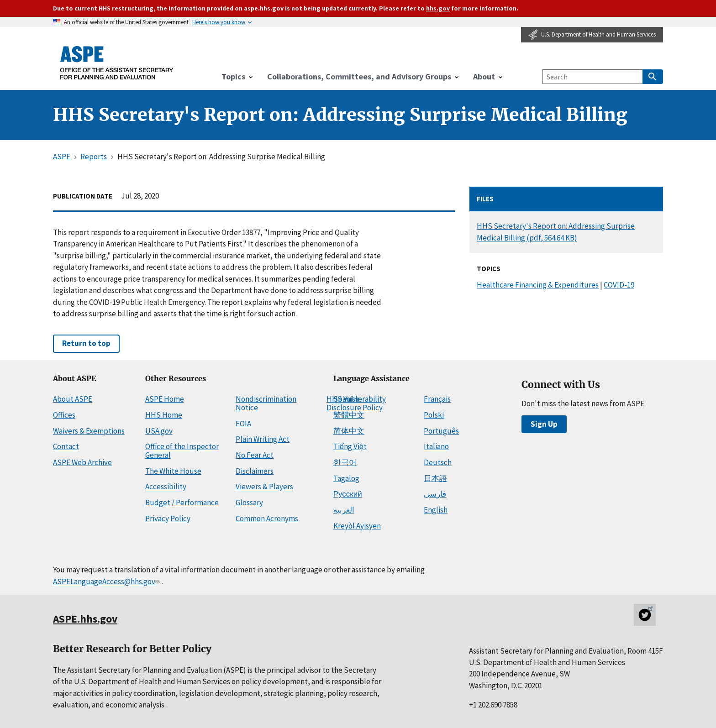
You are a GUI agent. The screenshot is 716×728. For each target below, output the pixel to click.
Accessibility (166, 487)
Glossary (249, 503)
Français (437, 399)
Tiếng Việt (350, 446)
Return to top (86, 343)
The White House (173, 471)
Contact (66, 446)
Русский (348, 494)
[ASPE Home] (117, 63)
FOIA (243, 424)
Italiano (436, 446)
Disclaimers (255, 471)
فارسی (435, 494)
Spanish (346, 399)
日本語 (435, 478)
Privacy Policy (168, 519)
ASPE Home (165, 399)
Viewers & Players (264, 487)
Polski (434, 415)
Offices (64, 415)
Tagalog (346, 478)
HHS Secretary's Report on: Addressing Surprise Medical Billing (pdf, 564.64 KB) (556, 232)
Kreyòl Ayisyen (357, 526)
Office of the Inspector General (182, 451)
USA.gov (159, 431)
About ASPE (73, 399)
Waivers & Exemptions (89, 431)
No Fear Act (255, 455)
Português (441, 431)
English (436, 510)
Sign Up (544, 424)
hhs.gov (438, 8)
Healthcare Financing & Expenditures (538, 285)
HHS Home (164, 415)
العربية (344, 510)
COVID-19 (619, 285)
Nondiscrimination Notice (266, 403)
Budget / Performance (182, 503)
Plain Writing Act (263, 439)
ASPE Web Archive (82, 462)
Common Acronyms (267, 519)
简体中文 (349, 431)
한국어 (345, 462)
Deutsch (438, 462)
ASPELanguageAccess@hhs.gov (107, 581)
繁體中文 (349, 415)
